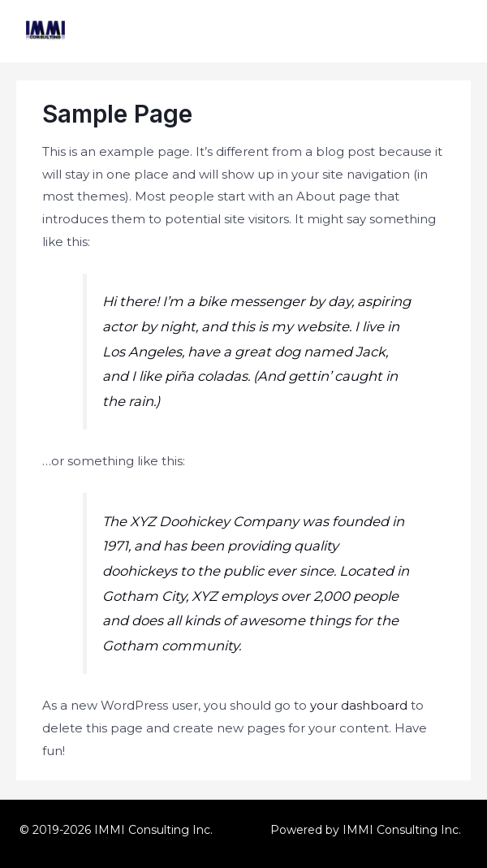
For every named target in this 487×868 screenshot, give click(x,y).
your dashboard (359, 705)
